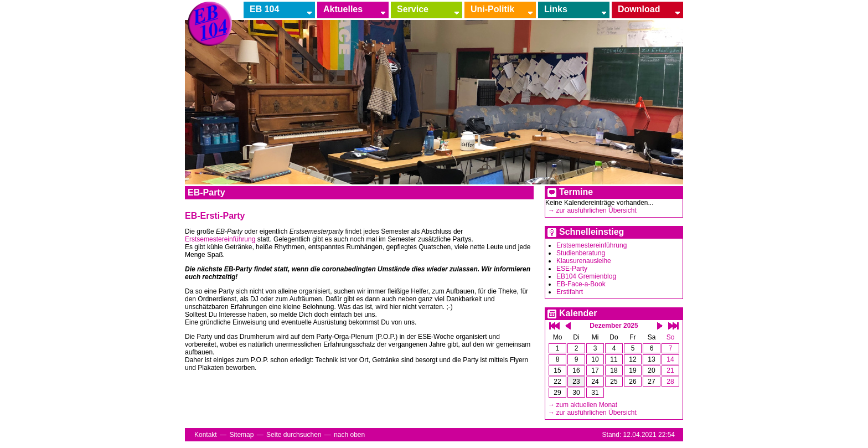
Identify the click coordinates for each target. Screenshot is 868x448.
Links (556, 9)
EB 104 (264, 9)
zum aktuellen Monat (587, 405)
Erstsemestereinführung (591, 245)
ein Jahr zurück (554, 326)
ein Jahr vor (673, 326)
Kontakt (206, 435)
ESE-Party (572, 269)
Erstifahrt (570, 292)
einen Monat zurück (568, 326)
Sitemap (241, 435)
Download (639, 9)
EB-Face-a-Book (581, 284)
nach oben (349, 435)
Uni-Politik (492, 9)
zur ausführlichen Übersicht (596, 210)
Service (413, 9)
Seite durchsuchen (294, 435)
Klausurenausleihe (584, 261)
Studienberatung (581, 253)
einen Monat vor (660, 326)
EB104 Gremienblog (586, 276)
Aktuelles (343, 9)
